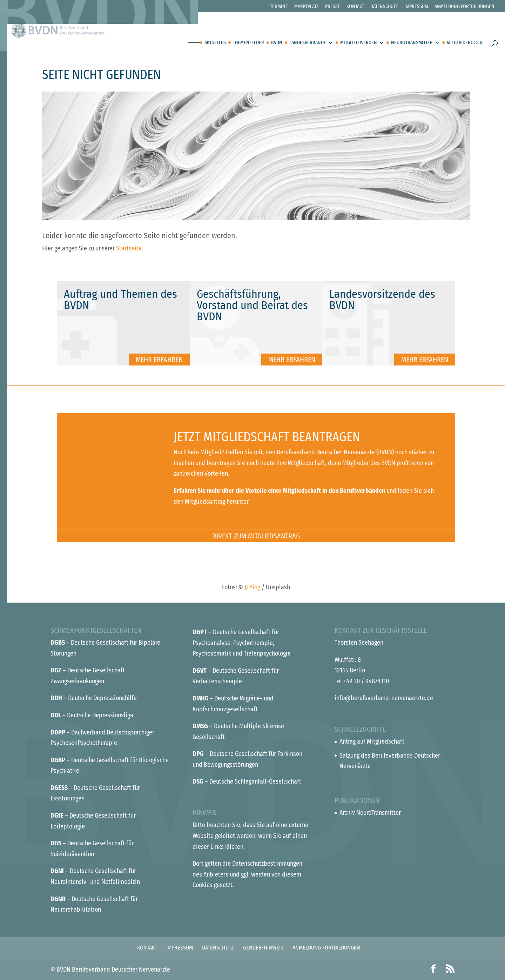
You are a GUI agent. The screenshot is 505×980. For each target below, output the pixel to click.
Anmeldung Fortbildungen (464, 7)
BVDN (277, 43)
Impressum (416, 7)
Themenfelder (248, 43)
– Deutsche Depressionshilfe (94, 698)
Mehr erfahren (159, 360)
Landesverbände (308, 43)
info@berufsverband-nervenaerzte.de (384, 698)
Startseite (129, 248)
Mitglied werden (359, 43)
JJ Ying (252, 587)
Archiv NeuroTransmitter (370, 813)
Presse (333, 7)
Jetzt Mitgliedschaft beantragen (267, 437)
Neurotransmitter (412, 43)
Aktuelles (215, 43)
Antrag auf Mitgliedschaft (372, 741)
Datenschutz (384, 7)
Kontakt (355, 7)
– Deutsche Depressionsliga (92, 715)
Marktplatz (307, 7)
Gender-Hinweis (263, 948)
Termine (279, 7)
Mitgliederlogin (465, 43)
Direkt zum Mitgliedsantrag (256, 536)
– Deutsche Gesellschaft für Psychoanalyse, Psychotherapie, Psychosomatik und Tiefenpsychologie (242, 643)
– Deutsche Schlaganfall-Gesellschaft (247, 781)
